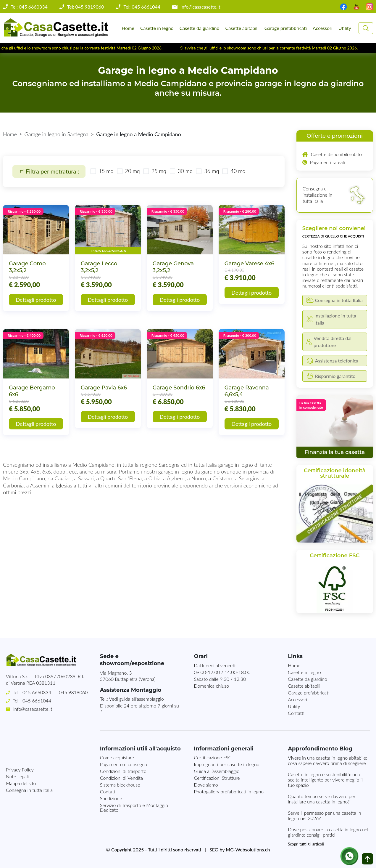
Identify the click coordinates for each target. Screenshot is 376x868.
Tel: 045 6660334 (29, 7)
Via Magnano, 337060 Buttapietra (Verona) (128, 676)
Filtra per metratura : (49, 171)
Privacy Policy (20, 735)
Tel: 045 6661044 (142, 7)
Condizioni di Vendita (121, 778)
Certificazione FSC (213, 757)
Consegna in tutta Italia (29, 756)
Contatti (296, 713)
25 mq (159, 171)
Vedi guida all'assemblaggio (137, 699)
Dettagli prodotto (36, 300)
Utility (345, 28)
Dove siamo (206, 785)
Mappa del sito (21, 749)
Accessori (323, 28)
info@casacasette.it (200, 7)
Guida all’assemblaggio (217, 771)
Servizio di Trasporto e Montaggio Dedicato (134, 807)
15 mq (106, 171)
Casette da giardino (200, 28)
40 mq (238, 171)
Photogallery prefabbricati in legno (229, 791)
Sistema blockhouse (120, 785)
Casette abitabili (242, 28)
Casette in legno (157, 28)
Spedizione (111, 798)
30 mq (185, 171)
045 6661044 (37, 701)
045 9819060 (73, 692)
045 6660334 (37, 692)
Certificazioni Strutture (217, 778)
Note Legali (17, 742)
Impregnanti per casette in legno (226, 764)
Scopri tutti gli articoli (306, 844)
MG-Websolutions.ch (248, 849)
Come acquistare (117, 757)
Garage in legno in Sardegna (57, 134)
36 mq (212, 171)
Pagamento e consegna (124, 764)
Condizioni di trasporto (123, 771)
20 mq (133, 171)
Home (128, 28)
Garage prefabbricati (286, 28)
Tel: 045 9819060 (86, 7)
